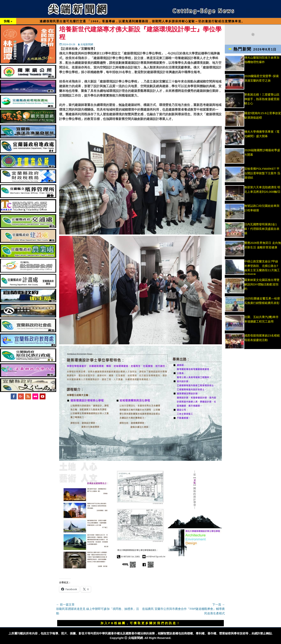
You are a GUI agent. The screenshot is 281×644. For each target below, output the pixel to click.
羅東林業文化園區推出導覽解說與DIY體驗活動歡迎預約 (262, 284)
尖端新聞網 (87, 44)
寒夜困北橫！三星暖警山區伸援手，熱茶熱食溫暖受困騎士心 (262, 99)
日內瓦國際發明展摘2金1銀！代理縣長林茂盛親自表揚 (262, 229)
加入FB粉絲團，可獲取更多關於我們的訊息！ (140, 623)
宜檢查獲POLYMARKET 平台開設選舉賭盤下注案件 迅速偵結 (262, 173)
